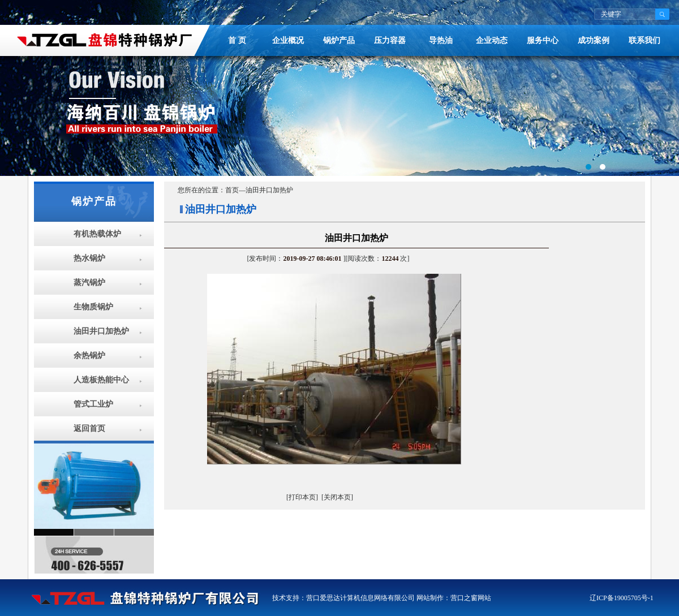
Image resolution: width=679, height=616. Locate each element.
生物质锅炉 (93, 307)
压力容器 (390, 40)
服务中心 (543, 40)
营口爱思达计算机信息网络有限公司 (360, 598)
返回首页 (89, 428)
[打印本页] (302, 497)
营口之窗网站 (471, 598)
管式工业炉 (93, 404)
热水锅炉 (89, 258)
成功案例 (594, 40)
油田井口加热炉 (101, 331)
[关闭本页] (337, 497)
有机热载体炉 (97, 234)
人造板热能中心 (101, 380)
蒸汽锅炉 (89, 283)
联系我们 (644, 40)
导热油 (441, 40)
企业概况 (288, 40)
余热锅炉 (89, 356)
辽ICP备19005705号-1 (622, 598)
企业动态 (492, 40)
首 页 (237, 40)
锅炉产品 (339, 40)
